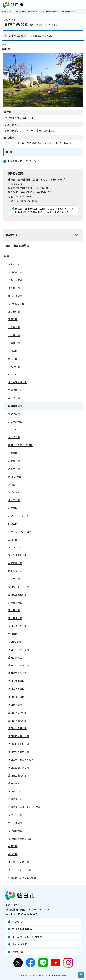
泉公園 (12, 484)
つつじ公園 (14, 288)
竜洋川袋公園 (15, 823)
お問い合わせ (20, 952)
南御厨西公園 (15, 563)
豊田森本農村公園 (18, 720)
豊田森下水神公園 (18, 713)
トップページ (20, 12)
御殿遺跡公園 (15, 390)
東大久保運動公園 (18, 555)
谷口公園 (13, 854)
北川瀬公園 (14, 791)
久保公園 (13, 359)
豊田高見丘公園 (16, 697)
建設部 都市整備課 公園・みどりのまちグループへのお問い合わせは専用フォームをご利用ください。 (45, 210)
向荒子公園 (14, 398)
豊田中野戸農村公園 (19, 752)
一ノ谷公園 (14, 335)
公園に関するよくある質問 (22, 878)
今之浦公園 (14, 414)
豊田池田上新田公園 (19, 744)
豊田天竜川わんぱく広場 (21, 760)
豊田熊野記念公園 (18, 673)
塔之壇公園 (14, 547)
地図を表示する (26, 161)
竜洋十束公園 (15, 815)
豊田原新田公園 (16, 681)
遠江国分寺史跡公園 (19, 862)
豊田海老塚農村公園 (19, 665)
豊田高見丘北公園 (18, 595)
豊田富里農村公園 (18, 775)
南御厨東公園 (15, 571)
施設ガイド (33, 12)
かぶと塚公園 (15, 272)
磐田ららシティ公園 (19, 587)
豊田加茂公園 (15, 657)
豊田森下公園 (15, 705)
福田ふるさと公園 (18, 626)
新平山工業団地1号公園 (20, 445)
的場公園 (13, 524)
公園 (62, 12)
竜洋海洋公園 (15, 799)
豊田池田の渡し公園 (19, 736)
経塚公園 (13, 374)
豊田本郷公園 (15, 783)
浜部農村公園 (15, 602)
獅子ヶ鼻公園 (15, 422)
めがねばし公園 (16, 304)
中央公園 (13, 508)
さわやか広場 (15, 280)
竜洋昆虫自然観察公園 (20, 838)
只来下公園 (14, 500)
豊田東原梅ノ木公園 (19, 768)
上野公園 (13, 429)
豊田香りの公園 (16, 689)
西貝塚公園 (14, 469)
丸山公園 (13, 351)
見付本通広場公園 (18, 382)
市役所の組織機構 (22, 929)
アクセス (17, 922)
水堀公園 (13, 453)
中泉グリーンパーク (19, 516)
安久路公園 (14, 327)
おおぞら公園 (15, 264)
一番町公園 (14, 343)
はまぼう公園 (15, 296)
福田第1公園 (15, 642)
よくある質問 (20, 944)
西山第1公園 (15, 477)
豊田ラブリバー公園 (19, 650)
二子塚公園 (14, 579)
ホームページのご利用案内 (27, 937)
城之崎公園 (14, 437)
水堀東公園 (14, 461)
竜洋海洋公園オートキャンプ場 (24, 807)
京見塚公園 (14, 366)
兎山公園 (13, 540)
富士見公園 (14, 610)
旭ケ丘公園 (14, 311)
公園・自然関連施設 (49, 12)
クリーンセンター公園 (20, 870)
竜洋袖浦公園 (15, 492)
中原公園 (13, 846)
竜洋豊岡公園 (15, 831)
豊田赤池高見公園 (18, 728)
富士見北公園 (15, 618)
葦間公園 (13, 319)
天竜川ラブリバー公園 (20, 532)
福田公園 (13, 634)
